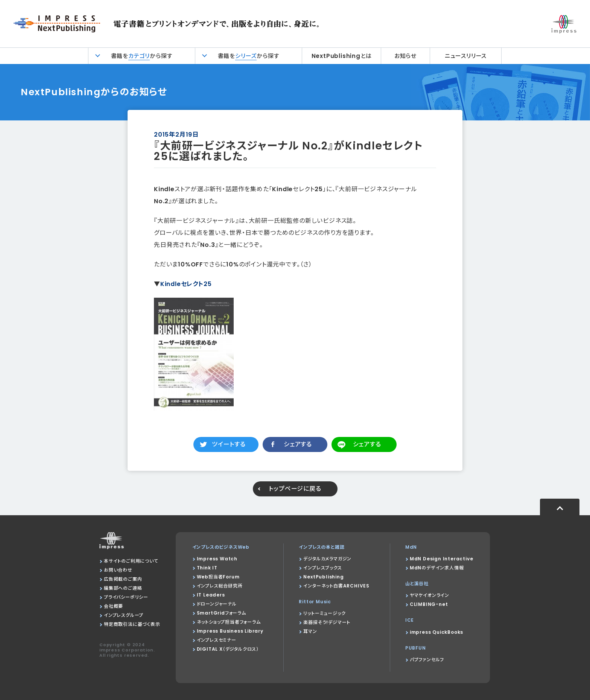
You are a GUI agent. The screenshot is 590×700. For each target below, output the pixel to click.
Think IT (207, 568)
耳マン (310, 631)
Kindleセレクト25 (186, 284)
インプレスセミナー (217, 640)
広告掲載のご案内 (123, 579)
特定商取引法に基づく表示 (132, 624)
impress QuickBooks (436, 632)
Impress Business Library (230, 631)
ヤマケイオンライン (430, 595)
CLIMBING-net (429, 604)
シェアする (298, 444)
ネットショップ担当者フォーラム (229, 622)
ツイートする (229, 444)
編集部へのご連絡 (123, 588)
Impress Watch (217, 559)
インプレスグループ (124, 615)
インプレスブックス (322, 568)
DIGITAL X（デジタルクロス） (228, 649)
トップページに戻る (295, 489)
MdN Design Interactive (442, 559)
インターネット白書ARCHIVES (336, 586)
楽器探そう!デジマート (327, 622)
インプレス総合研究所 (220, 586)
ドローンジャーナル (217, 604)
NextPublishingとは (342, 56)
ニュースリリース (466, 56)
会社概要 (113, 606)
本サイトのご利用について (131, 561)
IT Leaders (211, 595)
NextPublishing (323, 577)
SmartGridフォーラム (221, 613)
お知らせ (405, 56)
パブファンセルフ (427, 660)
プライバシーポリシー (126, 597)
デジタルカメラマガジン (327, 559)
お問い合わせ (118, 570)
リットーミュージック (324, 613)
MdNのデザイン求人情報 (437, 568)
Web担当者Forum (218, 577)
